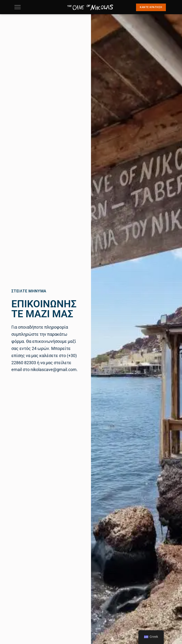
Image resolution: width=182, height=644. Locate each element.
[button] (151, 7)
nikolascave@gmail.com (54, 370)
